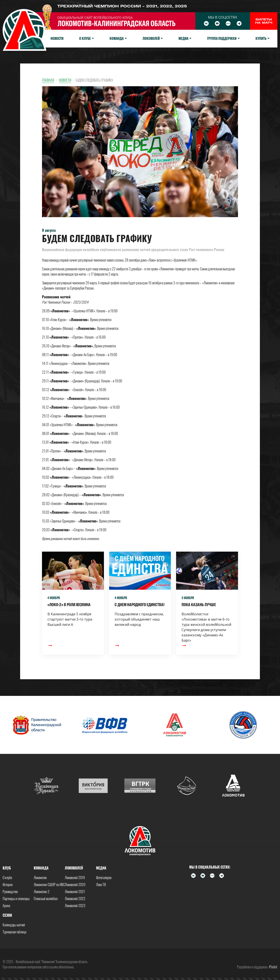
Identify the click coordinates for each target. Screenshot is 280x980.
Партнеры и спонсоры (16, 899)
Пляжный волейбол (46, 899)
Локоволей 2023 (75, 906)
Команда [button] (117, 38)
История (8, 885)
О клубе (7, 878)
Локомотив (40, 878)
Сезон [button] (7, 915)
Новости (57, 38)
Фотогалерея (104, 878)
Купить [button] (261, 38)
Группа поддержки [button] (222, 38)
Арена (6, 906)
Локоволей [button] (151, 38)
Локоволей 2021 (75, 892)
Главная (48, 80)
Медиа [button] (183, 38)
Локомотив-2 (42, 892)
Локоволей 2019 (75, 878)
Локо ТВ (101, 885)
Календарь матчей (14, 925)
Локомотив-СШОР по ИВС (49, 885)
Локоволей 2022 (75, 899)
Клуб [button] (7, 868)
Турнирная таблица (14, 932)
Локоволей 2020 (75, 885)
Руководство (10, 892)
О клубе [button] (85, 38)
